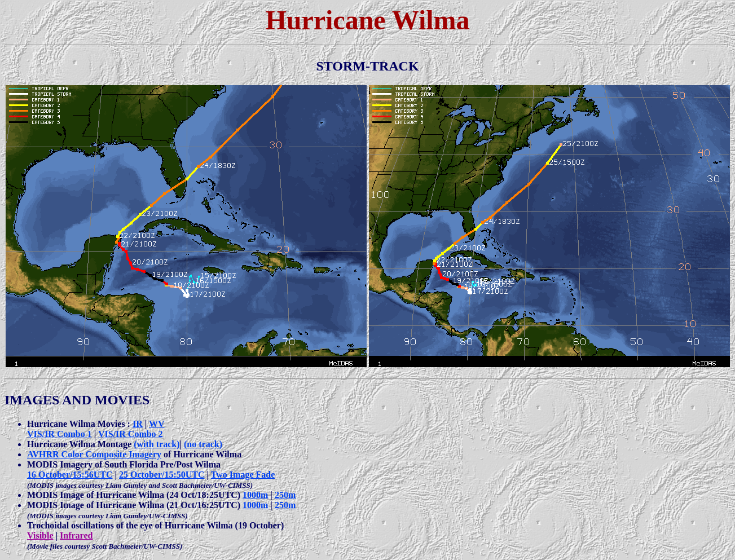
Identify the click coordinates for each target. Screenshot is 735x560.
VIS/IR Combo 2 (131, 434)
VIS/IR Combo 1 (60, 434)
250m (285, 495)
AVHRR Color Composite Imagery (94, 454)
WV (157, 424)
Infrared (76, 535)
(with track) (157, 444)
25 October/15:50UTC (162, 475)
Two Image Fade (243, 475)
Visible (40, 535)
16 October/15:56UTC (70, 475)
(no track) (203, 444)
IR (138, 424)
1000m (255, 495)
